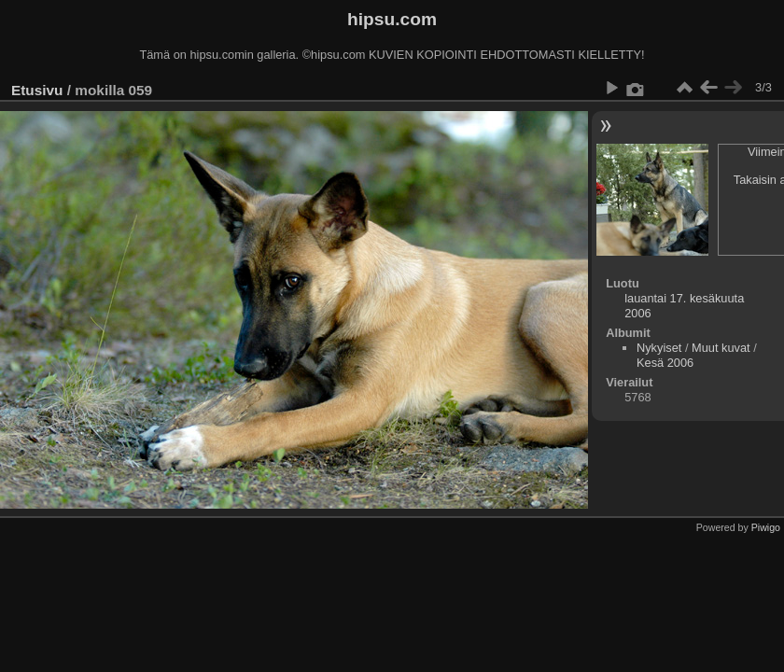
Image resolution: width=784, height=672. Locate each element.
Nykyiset (659, 348)
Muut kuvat (721, 348)
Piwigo (766, 527)
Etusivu (37, 90)
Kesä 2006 (665, 363)
